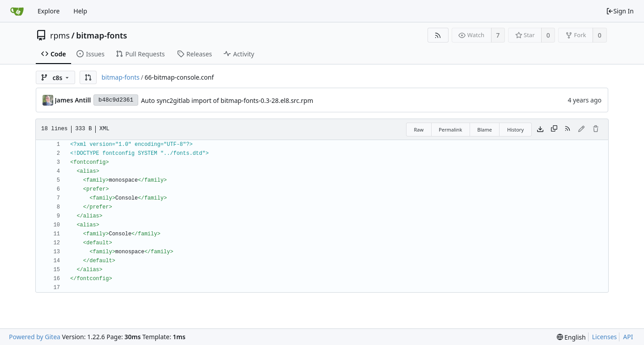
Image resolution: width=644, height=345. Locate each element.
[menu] (571, 337)
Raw (419, 130)
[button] (88, 77)
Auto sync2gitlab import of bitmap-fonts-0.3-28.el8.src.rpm (227, 100)
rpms (60, 35)
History (515, 130)
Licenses (605, 337)
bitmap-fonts (102, 35)
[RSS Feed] (438, 35)
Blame (485, 130)
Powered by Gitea (35, 337)
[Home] (17, 11)
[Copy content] (554, 129)
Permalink (450, 130)
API (628, 337)
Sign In (620, 11)
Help (80, 11)
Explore (49, 11)
